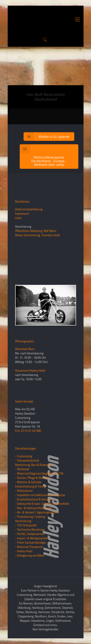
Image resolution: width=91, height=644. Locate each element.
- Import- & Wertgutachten (32, 538)
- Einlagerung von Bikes (30, 555)
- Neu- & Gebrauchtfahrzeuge (34, 508)
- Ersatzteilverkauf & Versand (33, 499)
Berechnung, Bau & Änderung (33, 465)
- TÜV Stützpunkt (26, 525)
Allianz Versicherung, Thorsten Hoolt (38, 235)
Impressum (22, 214)
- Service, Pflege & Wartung (32, 478)
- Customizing (24, 456)
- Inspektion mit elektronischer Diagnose (40, 495)
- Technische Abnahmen (30, 530)
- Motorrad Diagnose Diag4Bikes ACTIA (39, 473)
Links (18, 218)
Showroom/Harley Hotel (30, 370)
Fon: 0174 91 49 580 (28, 431)
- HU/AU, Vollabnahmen (30, 534)
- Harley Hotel (24, 551)
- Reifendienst (24, 491)
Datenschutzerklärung (29, 209)
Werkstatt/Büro (25, 349)
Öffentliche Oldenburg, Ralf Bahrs (36, 231)
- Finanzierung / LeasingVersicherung (30, 519)
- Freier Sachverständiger (31, 542)
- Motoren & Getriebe (28, 482)
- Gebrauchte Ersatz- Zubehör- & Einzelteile (42, 504)
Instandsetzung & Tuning (31, 486)
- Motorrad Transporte (29, 547)
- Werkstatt (22, 469)
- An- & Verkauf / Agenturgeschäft (36, 512)
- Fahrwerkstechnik (27, 460)
